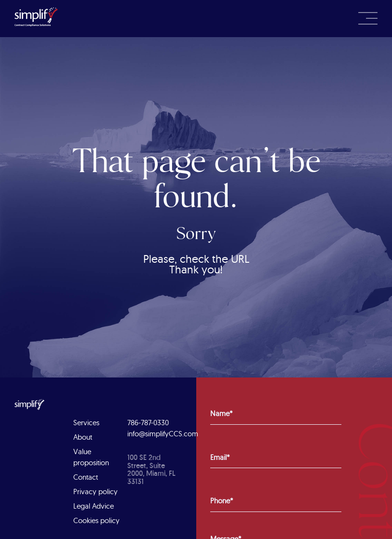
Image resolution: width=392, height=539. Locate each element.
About (83, 437)
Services (86, 423)
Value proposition (91, 457)
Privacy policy (95, 492)
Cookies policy (96, 520)
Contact (86, 477)
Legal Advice (94, 506)
